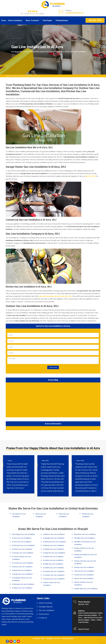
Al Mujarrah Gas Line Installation (54, 553)
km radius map (53, 399)
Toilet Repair (47, 20)
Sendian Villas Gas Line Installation (86, 589)
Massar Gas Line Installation (84, 578)
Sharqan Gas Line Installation (84, 567)
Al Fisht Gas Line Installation (22, 542)
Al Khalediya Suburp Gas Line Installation (22, 579)
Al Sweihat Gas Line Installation (54, 571)
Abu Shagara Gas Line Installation (24, 534)
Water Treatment (32, 20)
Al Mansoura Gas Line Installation (55, 542)
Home (4, 20)
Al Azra (15, 76)
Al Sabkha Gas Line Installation (54, 568)
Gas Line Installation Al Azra (29, 76)
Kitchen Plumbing (46, 603)
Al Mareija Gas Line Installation (54, 545)
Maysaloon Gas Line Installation (85, 534)
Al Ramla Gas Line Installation (53, 560)
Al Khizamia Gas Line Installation (23, 584)
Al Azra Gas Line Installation (22, 538)
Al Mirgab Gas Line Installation (54, 549)
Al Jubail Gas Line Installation (22, 570)
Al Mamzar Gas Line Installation (54, 534)
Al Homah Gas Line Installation (23, 563)
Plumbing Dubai (68, 638)
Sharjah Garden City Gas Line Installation (84, 549)
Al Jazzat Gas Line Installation (22, 567)
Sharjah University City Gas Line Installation (85, 562)
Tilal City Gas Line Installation (84, 571)
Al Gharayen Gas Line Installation (23, 545)
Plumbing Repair (62, 20)
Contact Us (43, 618)
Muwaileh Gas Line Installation (85, 538)
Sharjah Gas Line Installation (88, 515)
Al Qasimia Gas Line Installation (54, 579)
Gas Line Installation (47, 610)
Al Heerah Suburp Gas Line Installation (21, 558)
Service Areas (44, 614)
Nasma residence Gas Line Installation (83, 583)
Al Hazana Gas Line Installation (23, 553)
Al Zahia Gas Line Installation (84, 575)
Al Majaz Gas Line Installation (22, 588)
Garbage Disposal (46, 607)
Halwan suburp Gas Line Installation (52, 584)
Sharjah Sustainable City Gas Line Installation (86, 556)
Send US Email (84, 629)
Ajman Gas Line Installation (41, 515)
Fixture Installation (15, 20)
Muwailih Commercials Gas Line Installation (85, 543)
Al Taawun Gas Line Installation (54, 575)
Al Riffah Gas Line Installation (53, 564)
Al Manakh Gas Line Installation (54, 538)
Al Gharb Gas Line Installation (22, 549)
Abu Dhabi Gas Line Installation (19, 515)
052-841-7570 (95, 20)
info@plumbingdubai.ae (75, 13)
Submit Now (53, 367)
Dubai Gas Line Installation (64, 515)
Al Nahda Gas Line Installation (53, 556)
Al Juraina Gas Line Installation (22, 574)
